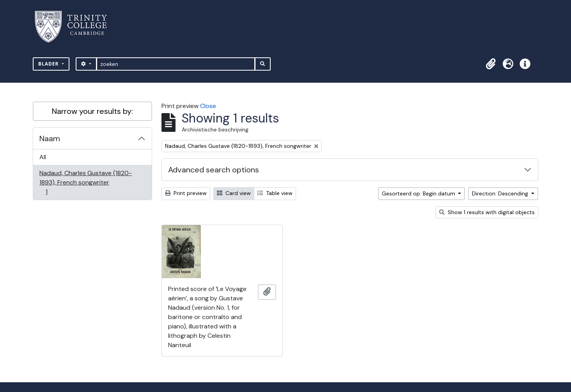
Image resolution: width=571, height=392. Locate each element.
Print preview (186, 193)
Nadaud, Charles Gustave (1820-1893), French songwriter (85, 182)
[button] (491, 64)
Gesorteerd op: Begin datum (419, 193)
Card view (234, 193)
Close (208, 106)
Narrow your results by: (92, 111)
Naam (50, 138)
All (43, 157)
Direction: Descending (501, 193)
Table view (275, 193)
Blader (49, 64)
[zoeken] (176, 64)
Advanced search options (214, 170)
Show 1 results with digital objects (487, 212)
